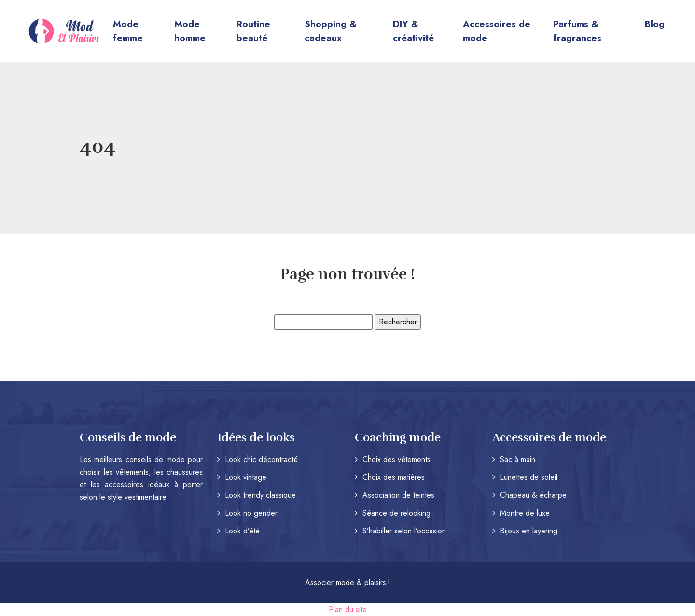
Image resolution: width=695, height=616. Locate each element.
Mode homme (190, 31)
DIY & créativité (413, 31)
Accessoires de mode (497, 31)
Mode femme (128, 31)
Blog (655, 24)
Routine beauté (253, 31)
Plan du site (348, 609)
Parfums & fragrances (577, 31)
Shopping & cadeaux (331, 31)
